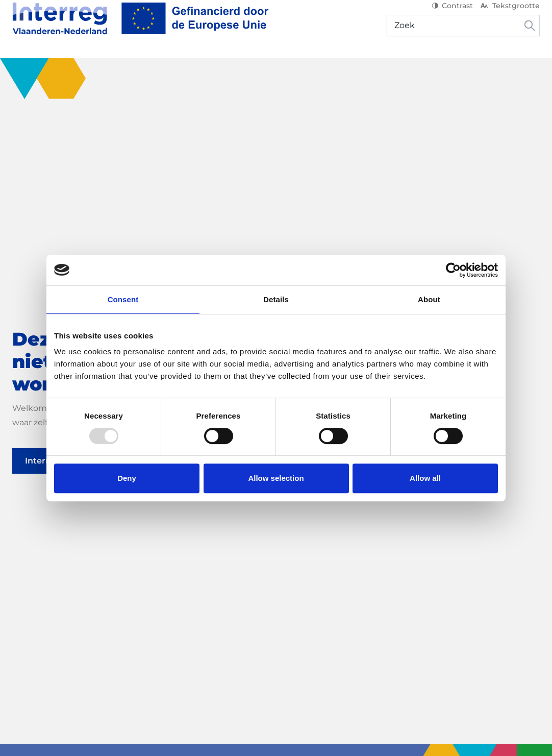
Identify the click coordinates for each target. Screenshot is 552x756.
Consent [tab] (123, 299)
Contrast (452, 15)
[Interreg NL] (141, 28)
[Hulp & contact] (503, 66)
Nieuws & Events (312, 66)
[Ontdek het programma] (69, 66)
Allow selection (276, 478)
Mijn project (432, 66)
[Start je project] (175, 66)
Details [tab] (276, 299)
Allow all (425, 478)
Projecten (245, 66)
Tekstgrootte (509, 15)
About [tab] (429, 299)
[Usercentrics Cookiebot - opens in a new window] (453, 270)
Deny (127, 478)
